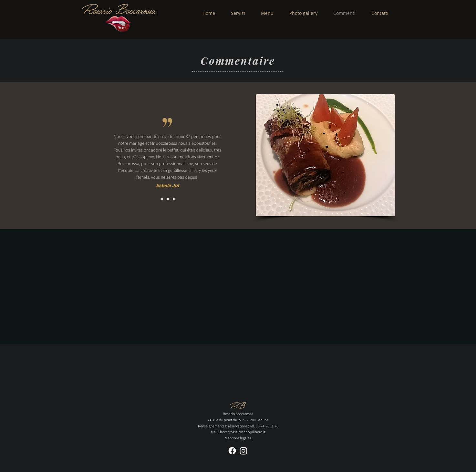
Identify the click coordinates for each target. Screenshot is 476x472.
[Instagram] (243, 451)
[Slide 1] (162, 199)
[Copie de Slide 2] (174, 199)
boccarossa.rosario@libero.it (243, 432)
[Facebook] (232, 451)
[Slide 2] (168, 199)
